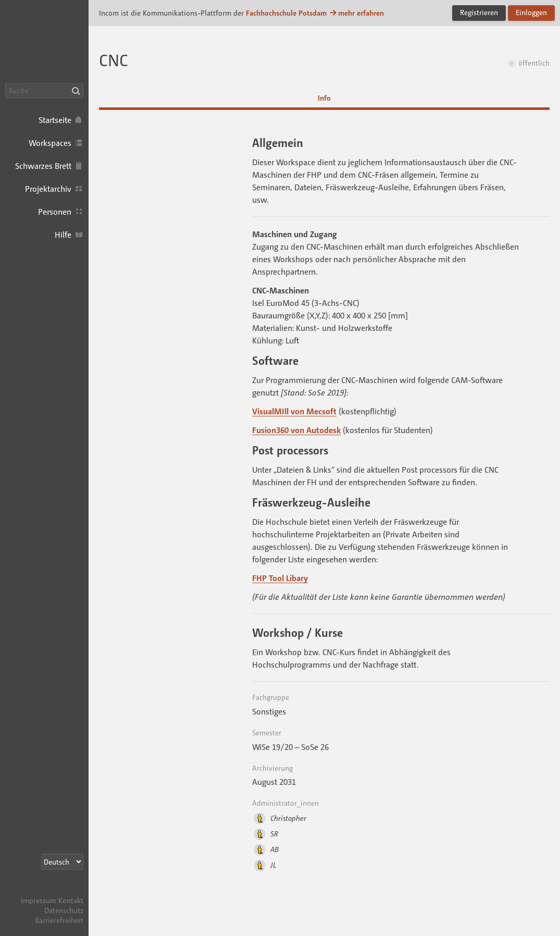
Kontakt (71, 900)
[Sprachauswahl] (62, 862)
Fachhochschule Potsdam (286, 13)
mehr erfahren (356, 13)
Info (324, 98)
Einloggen (531, 12)
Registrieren (479, 12)
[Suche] (44, 91)
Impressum (39, 900)
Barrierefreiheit (59, 920)
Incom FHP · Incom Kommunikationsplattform (44, 42)
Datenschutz (64, 910)
